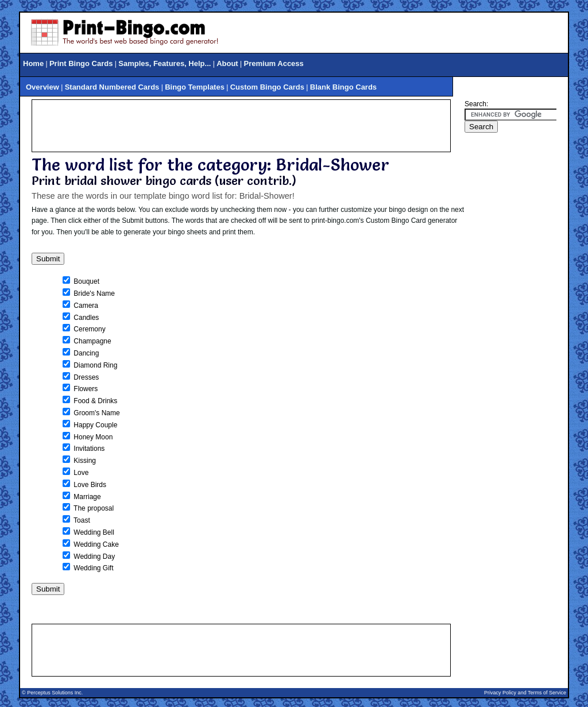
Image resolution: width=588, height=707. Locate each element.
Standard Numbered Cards (112, 87)
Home (33, 63)
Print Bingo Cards (81, 63)
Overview (42, 87)
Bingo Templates (195, 87)
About (227, 63)
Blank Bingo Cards (343, 87)
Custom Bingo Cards (267, 87)
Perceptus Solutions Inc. (55, 693)
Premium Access (274, 63)
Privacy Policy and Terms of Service (525, 693)
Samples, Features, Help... (165, 63)
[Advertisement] (241, 126)
